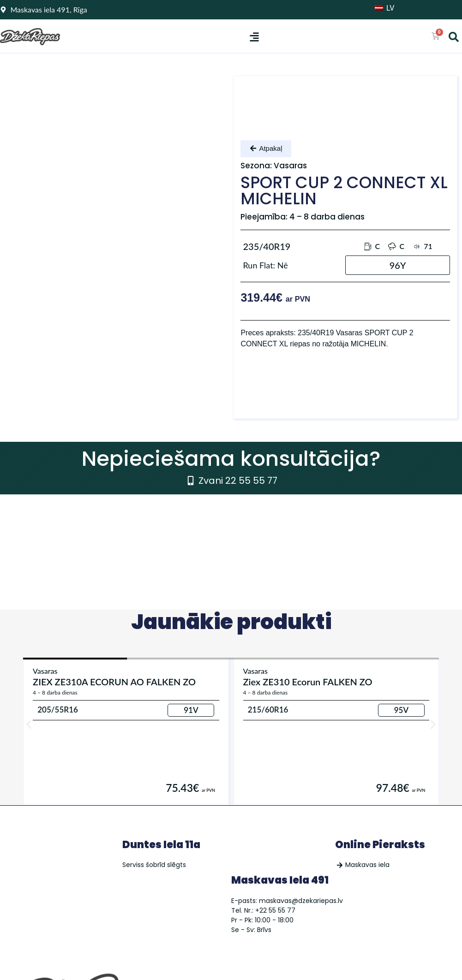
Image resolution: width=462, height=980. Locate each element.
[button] (254, 37)
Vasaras (45, 671)
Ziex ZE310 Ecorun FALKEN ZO (308, 682)
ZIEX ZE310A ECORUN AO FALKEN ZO (114, 682)
